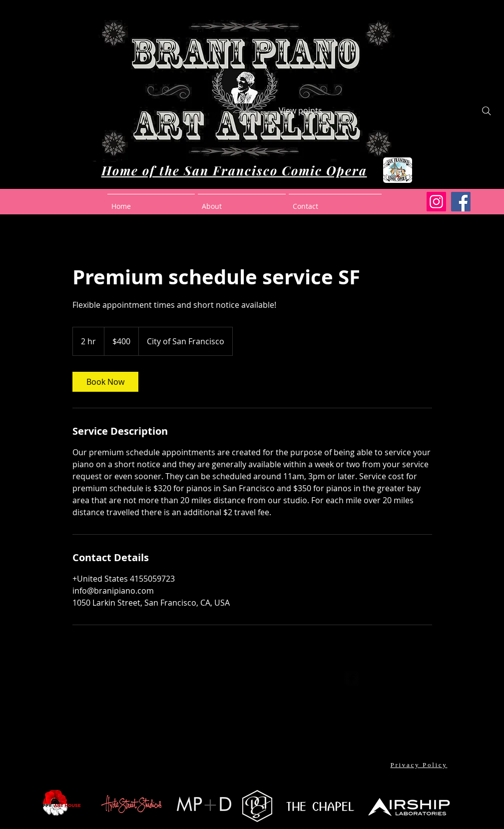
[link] (105, 382)
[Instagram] (436, 202)
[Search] (487, 111)
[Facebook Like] (252, 771)
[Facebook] (461, 202)
